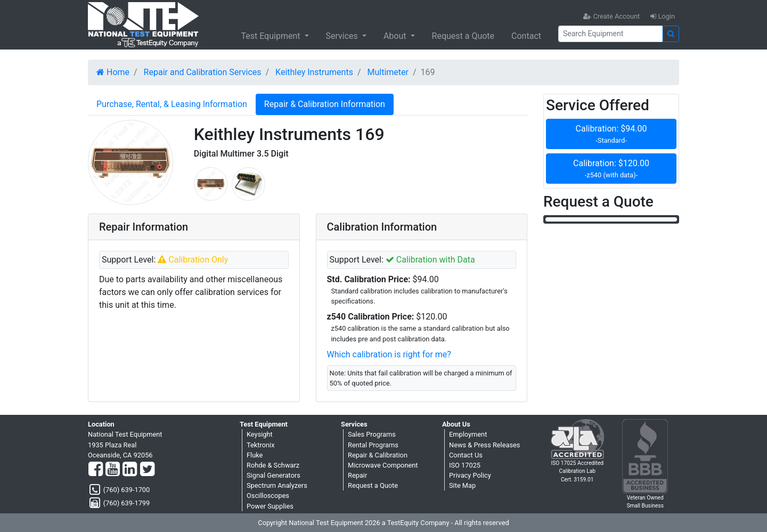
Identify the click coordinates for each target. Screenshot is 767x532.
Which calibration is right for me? (389, 354)
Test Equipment (271, 36)
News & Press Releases (484, 445)
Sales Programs (372, 434)
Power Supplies (270, 506)
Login (663, 16)
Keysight (260, 434)
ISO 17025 (465, 465)
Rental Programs (373, 445)
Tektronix (261, 445)
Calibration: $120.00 (611, 169)
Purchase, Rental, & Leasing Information (172, 104)
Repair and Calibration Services (203, 72)
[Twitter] (147, 470)
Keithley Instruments (314, 72)
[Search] (610, 34)
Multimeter (388, 72)
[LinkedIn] (130, 470)
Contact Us (466, 455)
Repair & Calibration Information (325, 104)
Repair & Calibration (378, 455)
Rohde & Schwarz (273, 465)
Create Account (611, 16)
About (396, 36)
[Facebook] (96, 470)
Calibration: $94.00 (611, 134)
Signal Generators (274, 475)
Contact (526, 36)
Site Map (462, 485)
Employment (468, 434)
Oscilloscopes (268, 496)
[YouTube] (113, 470)
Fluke (255, 455)
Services (343, 36)
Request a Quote (463, 36)
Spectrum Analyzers (277, 485)
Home (113, 72)
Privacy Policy (470, 475)
